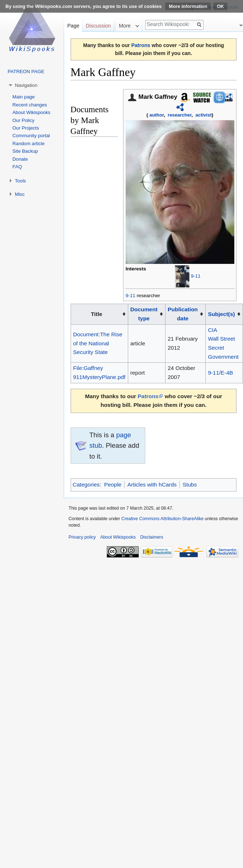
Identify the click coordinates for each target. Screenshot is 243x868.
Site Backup (25, 151)
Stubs (190, 484)
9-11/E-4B (220, 373)
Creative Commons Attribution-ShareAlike (162, 519)
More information (188, 6)
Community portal (31, 136)
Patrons (141, 45)
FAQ (17, 167)
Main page (24, 97)
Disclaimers (152, 537)
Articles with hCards (152, 484)
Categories (86, 484)
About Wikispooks (31, 112)
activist (204, 115)
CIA (213, 330)
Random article (28, 144)
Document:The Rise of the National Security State (98, 343)
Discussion (98, 26)
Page (73, 26)
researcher (180, 115)
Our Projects (26, 128)
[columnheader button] (146, 314)
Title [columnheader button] (97, 314)
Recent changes (30, 105)
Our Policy (23, 120)
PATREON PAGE (26, 71)
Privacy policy (82, 537)
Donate (20, 159)
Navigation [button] (26, 85)
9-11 (196, 276)
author (157, 115)
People (113, 484)
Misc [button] (20, 194)
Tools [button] (20, 181)
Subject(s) (221, 314)
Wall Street (221, 339)
